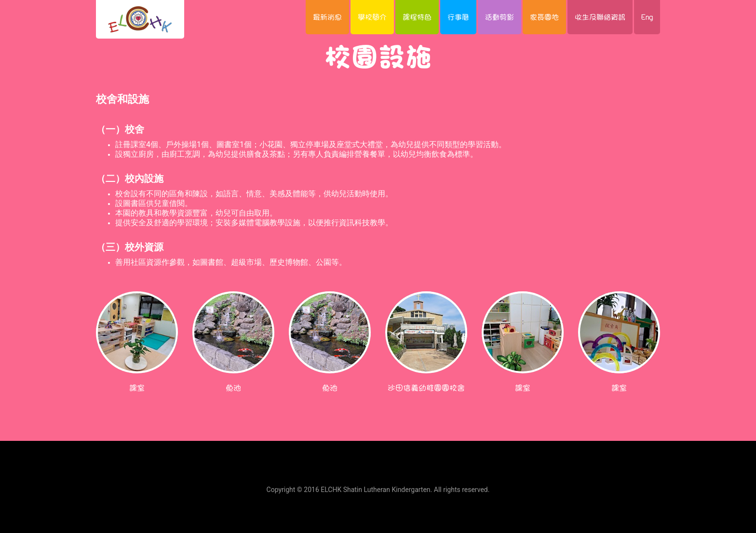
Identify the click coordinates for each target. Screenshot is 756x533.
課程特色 (417, 17)
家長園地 (544, 17)
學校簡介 (372, 17)
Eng (647, 17)
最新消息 (327, 17)
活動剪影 (499, 17)
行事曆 (458, 17)
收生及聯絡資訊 (600, 17)
